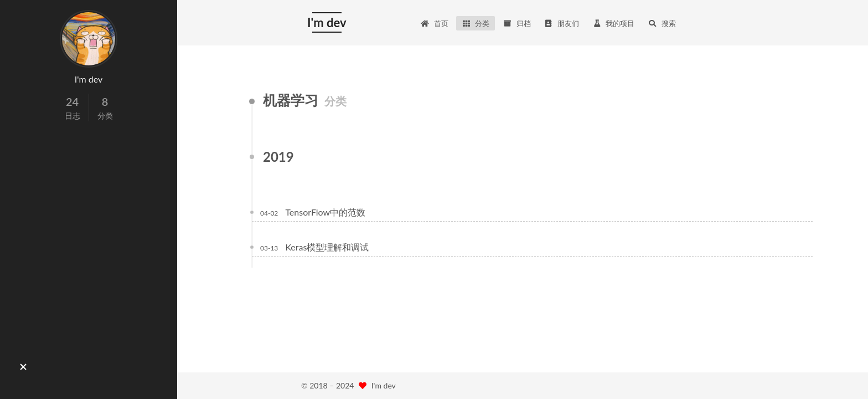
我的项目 (613, 23)
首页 (435, 23)
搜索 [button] (662, 23)
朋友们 (562, 23)
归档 (516, 23)
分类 (476, 23)
